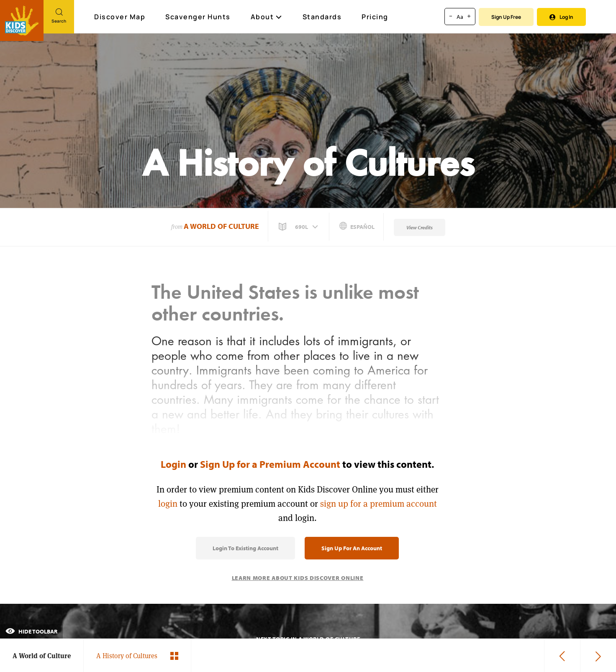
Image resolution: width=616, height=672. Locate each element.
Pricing (375, 17)
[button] (299, 227)
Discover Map (121, 17)
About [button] (267, 17)
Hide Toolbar (31, 631)
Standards (322, 17)
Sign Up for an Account (352, 548)
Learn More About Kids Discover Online (298, 578)
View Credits (420, 227)
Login (173, 464)
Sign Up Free (506, 17)
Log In (561, 17)
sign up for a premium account (379, 504)
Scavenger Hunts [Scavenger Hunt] (198, 17)
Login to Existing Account (245, 548)
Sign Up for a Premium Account (270, 464)
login (168, 504)
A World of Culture (221, 226)
